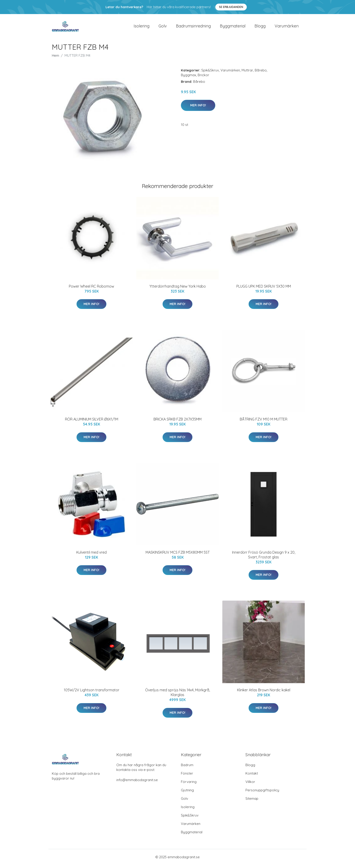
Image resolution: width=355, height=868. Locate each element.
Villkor (250, 785)
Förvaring (189, 785)
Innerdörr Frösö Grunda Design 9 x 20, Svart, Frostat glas (264, 558)
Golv (163, 28)
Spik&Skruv (210, 73)
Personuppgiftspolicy (262, 793)
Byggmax (188, 78)
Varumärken (287, 28)
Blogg (260, 28)
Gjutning (187, 793)
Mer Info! (198, 108)
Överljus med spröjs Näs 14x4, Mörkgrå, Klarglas (177, 696)
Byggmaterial (233, 28)
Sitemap (252, 802)
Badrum (187, 768)
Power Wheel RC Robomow (91, 289)
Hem (55, 59)
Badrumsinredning (193, 28)
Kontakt (252, 776)
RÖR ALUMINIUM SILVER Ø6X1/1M (92, 422)
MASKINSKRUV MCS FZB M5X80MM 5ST (178, 555)
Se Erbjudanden (231, 7)
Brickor (203, 78)
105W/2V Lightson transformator (92, 693)
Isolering (142, 28)
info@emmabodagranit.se (137, 783)
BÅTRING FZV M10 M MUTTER (264, 422)
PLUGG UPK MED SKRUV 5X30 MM (264, 289)
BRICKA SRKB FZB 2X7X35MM (177, 422)
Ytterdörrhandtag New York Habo (178, 289)
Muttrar (247, 73)
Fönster (187, 776)
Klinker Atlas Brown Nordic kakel (264, 693)
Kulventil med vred (91, 555)
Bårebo (261, 73)
